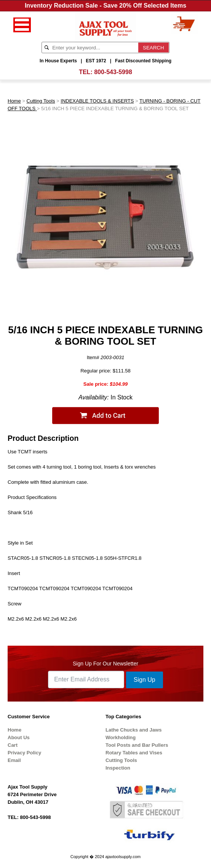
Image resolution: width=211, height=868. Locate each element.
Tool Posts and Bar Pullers (137, 745)
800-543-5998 (113, 72)
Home (14, 101)
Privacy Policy (24, 753)
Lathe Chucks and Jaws (133, 730)
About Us (19, 737)
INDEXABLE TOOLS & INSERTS (97, 101)
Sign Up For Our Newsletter (105, 664)
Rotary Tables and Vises (134, 753)
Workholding (121, 737)
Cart (13, 745)
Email (14, 760)
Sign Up (145, 680)
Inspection (118, 768)
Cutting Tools (41, 101)
